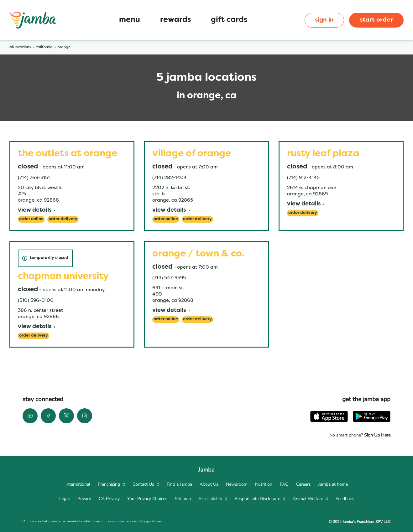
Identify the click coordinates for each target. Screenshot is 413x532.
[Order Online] (31, 219)
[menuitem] (78, 484)
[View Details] (37, 211)
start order (376, 20)
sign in (324, 20)
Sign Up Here (377, 435)
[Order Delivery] (63, 219)
